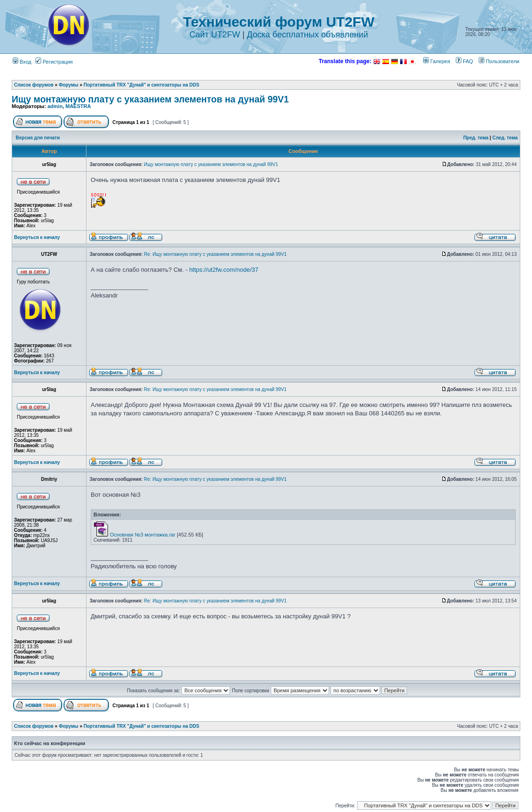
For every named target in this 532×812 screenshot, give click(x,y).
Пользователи (499, 61)
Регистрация (54, 62)
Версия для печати (38, 138)
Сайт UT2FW (215, 35)
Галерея (436, 61)
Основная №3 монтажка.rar (143, 535)
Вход (22, 62)
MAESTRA (78, 106)
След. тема (505, 138)
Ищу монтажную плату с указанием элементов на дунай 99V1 (150, 99)
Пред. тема (476, 138)
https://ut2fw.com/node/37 (224, 270)
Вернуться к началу (37, 237)
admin (55, 106)
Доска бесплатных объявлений (307, 35)
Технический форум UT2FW (279, 22)
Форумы (69, 85)
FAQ (464, 61)
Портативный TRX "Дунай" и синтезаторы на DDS (141, 85)
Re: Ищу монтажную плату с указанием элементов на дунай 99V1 (215, 254)
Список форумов (34, 85)
